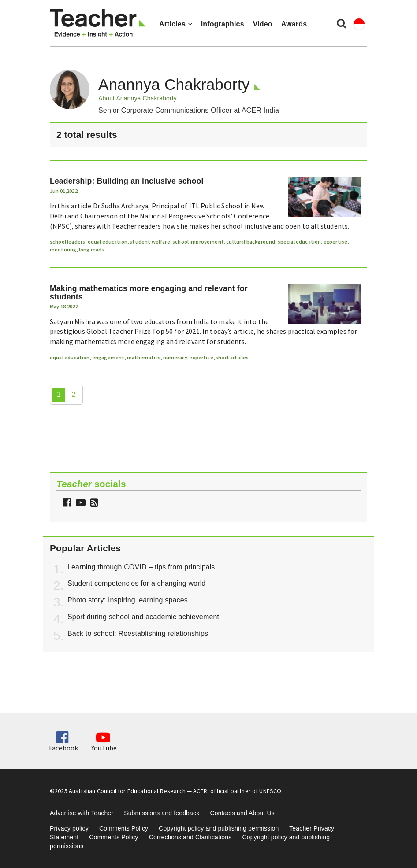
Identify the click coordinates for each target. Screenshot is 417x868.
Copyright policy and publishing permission (219, 828)
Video (263, 24)
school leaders (67, 242)
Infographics (223, 24)
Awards (294, 24)
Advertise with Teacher (82, 813)
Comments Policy (124, 828)
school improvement (198, 242)
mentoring (63, 249)
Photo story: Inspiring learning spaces (128, 600)
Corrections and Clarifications (190, 837)
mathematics (144, 357)
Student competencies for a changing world (136, 583)
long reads (92, 249)
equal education (108, 242)
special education (300, 242)
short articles (232, 357)
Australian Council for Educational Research (127, 791)
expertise (335, 242)
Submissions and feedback (162, 813)
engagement (108, 357)
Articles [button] (176, 24)
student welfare (150, 242)
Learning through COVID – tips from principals (141, 567)
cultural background (251, 242)
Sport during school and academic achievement (143, 617)
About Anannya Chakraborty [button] (138, 98)
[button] (93, 504)
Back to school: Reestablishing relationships (138, 633)
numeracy (175, 357)
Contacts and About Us (242, 813)
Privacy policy (69, 828)
